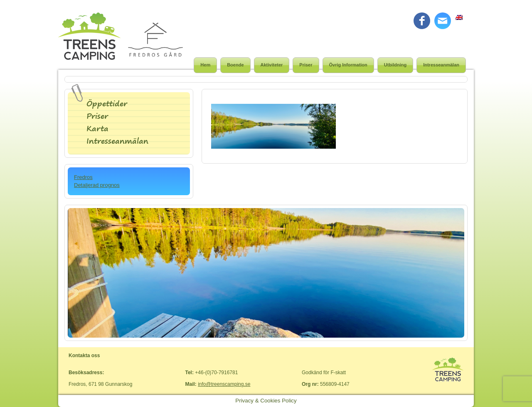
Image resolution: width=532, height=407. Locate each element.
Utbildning (395, 65)
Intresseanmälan (441, 65)
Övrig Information (348, 65)
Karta (97, 129)
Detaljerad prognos (97, 185)
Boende (235, 65)
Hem (205, 65)
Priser (306, 65)
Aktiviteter (272, 65)
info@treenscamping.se (224, 384)
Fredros (83, 177)
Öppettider (107, 104)
